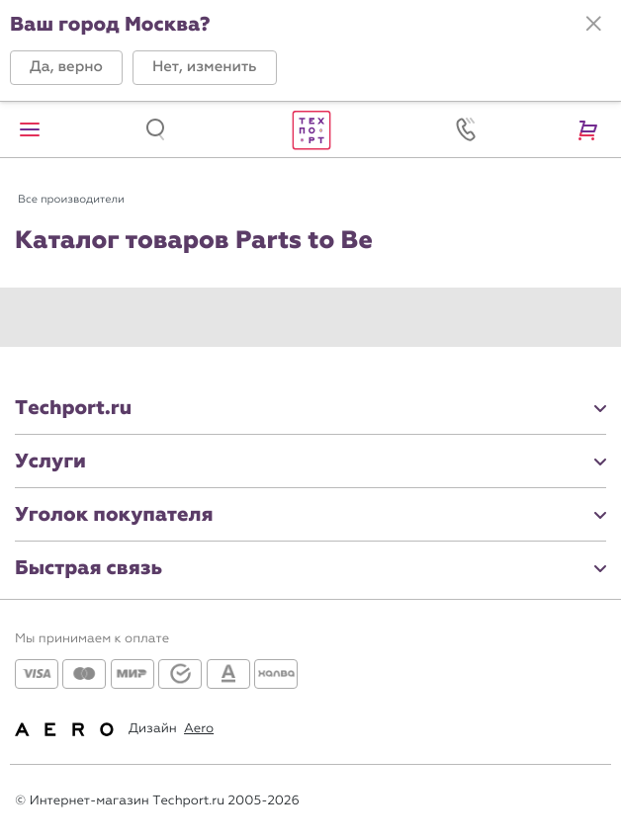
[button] (66, 68)
